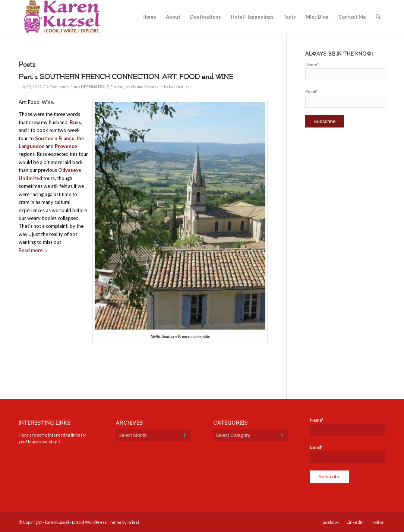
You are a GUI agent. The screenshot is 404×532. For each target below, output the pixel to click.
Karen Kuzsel (181, 87)
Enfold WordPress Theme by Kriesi (105, 522)
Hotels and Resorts (141, 87)
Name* (345, 71)
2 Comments (58, 87)
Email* (345, 98)
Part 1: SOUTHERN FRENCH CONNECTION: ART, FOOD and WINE (126, 77)
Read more (34, 250)
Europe (117, 87)
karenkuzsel (57, 522)
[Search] (378, 17)
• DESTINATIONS (93, 87)
